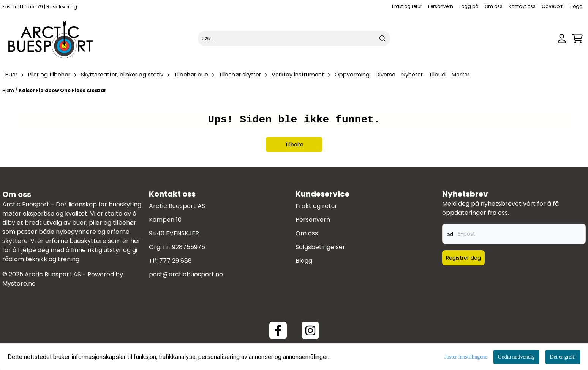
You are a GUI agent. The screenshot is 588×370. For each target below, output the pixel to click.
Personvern (441, 6)
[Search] (383, 38)
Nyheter (412, 75)
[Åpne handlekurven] (577, 39)
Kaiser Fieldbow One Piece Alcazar (62, 90)
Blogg (576, 6)
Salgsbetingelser (320, 247)
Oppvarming (352, 75)
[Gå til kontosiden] (562, 39)
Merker (461, 75)
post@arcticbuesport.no (186, 274)
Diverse (386, 75)
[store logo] (51, 38)
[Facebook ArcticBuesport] (278, 330)
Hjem (9, 90)
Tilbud (437, 75)
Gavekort (552, 6)
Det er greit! (563, 357)
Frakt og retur (407, 6)
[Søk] (294, 38)
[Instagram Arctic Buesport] (310, 330)
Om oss (494, 6)
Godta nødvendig (516, 357)
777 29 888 (175, 261)
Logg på (469, 6)
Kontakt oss (522, 6)
